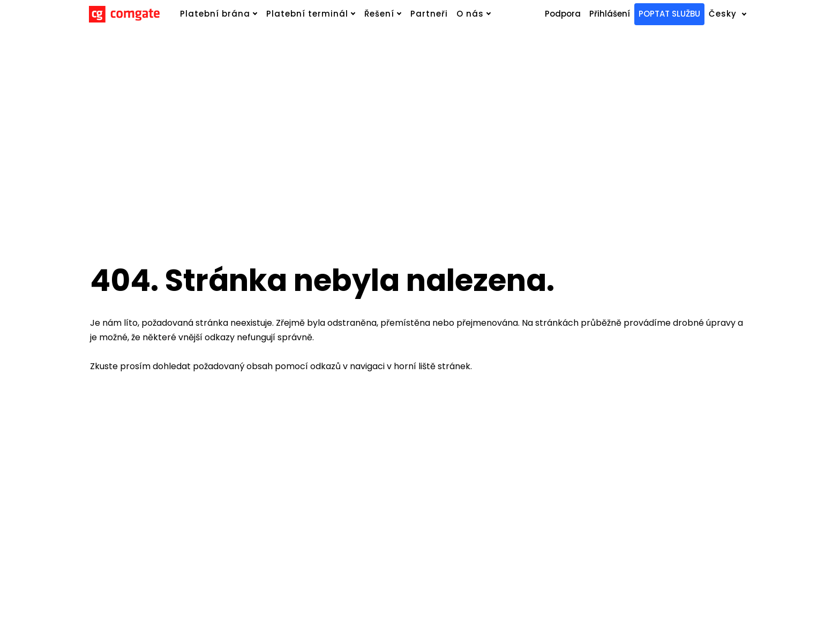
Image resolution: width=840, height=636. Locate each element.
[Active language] (734, 14)
